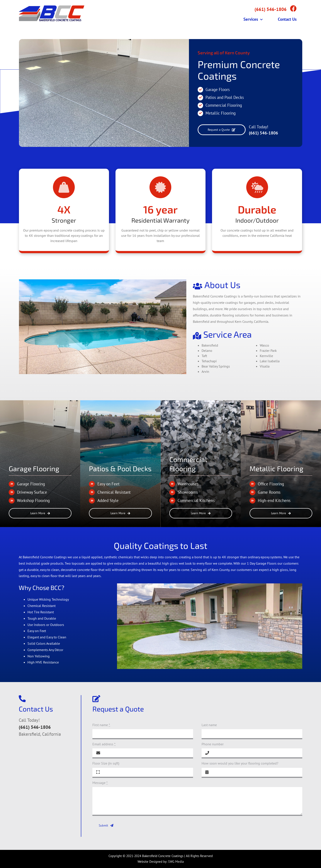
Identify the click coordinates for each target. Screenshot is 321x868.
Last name (209, 725)
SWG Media (176, 862)
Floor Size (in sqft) (106, 763)
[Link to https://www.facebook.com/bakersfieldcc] (293, 9)
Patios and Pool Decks (225, 97)
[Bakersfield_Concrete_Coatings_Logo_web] (52, 7)
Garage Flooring (34, 468)
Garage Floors (218, 89)
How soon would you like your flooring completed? (240, 763)
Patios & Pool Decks (120, 468)
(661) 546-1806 (263, 133)
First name (101, 725)
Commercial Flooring (224, 105)
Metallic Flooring (221, 113)
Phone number (213, 744)
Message (100, 783)
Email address (104, 744)
